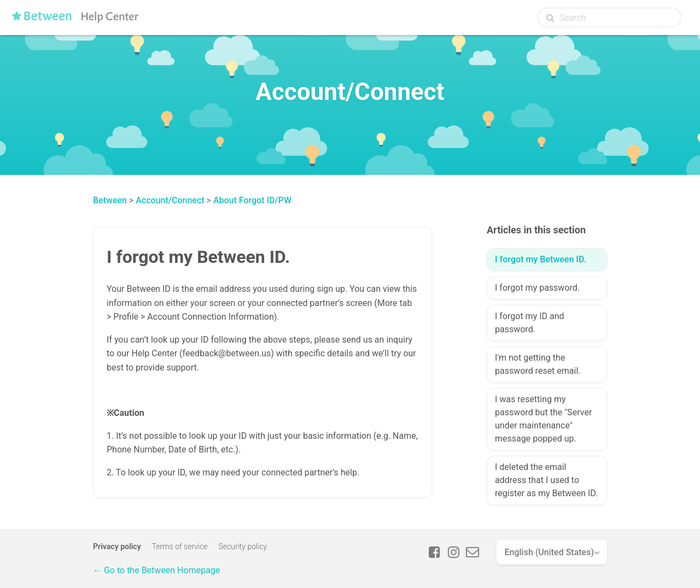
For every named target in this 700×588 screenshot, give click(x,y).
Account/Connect (170, 200)
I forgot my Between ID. (541, 259)
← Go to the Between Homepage (156, 570)
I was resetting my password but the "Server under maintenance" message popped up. (543, 419)
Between (110, 200)
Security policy (243, 546)
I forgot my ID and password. (530, 323)
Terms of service (180, 546)
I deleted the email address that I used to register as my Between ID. (546, 480)
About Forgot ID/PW (252, 200)
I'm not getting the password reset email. (538, 364)
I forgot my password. (537, 288)
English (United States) (549, 552)
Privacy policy (117, 546)
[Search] (609, 17)
